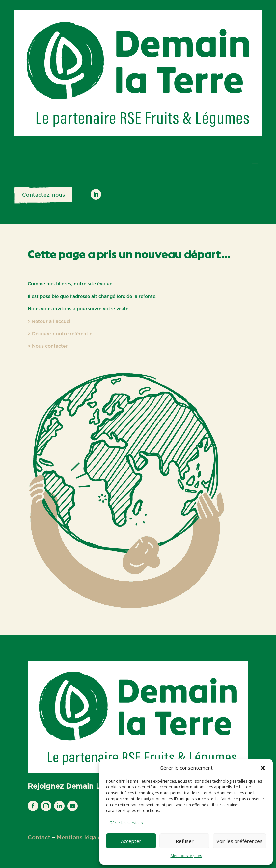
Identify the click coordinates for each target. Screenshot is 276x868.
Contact (39, 838)
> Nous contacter (48, 346)
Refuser (185, 841)
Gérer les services (126, 823)
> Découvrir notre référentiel (61, 334)
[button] (263, 768)
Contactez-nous (43, 195)
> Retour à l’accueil (50, 322)
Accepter (131, 841)
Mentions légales (186, 856)
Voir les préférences (239, 841)
